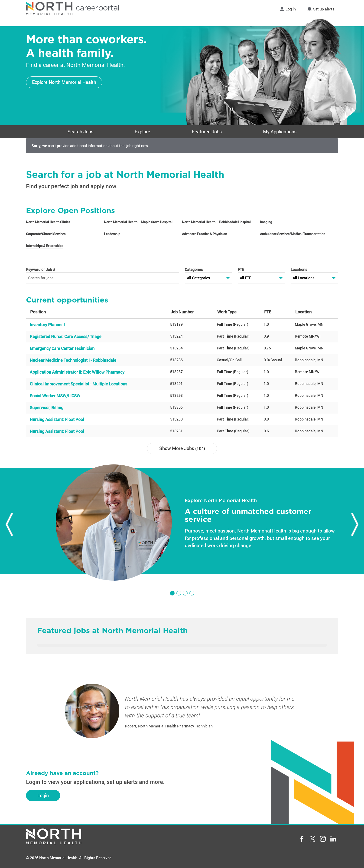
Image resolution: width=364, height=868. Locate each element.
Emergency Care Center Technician (62, 348)
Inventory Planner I (47, 325)
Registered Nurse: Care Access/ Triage (66, 336)
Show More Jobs (182, 448)
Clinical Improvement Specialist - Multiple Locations (78, 384)
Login (43, 795)
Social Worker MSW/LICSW (55, 396)
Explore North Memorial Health (64, 82)
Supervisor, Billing (47, 408)
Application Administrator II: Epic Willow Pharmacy (77, 372)
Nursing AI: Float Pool (57, 419)
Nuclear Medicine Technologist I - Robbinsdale (73, 360)
